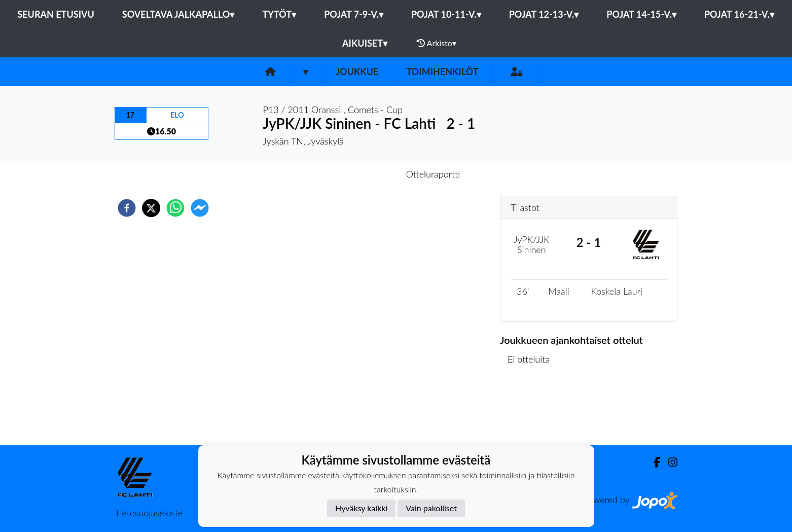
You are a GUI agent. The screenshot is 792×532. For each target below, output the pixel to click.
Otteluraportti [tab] (433, 174)
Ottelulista (533, 411)
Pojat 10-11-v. (446, 14)
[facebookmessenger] (200, 208)
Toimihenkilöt (442, 72)
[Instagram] (669, 462)
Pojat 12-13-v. (544, 14)
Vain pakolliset (431, 508)
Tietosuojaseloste (149, 513)
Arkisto (437, 43)
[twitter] (151, 208)
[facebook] (127, 208)
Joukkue (357, 72)
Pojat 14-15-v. (641, 14)
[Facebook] (653, 462)
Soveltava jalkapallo (178, 14)
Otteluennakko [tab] (361, 174)
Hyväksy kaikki (361, 508)
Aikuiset (365, 43)
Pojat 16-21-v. (739, 14)
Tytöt (279, 14)
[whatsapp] (175, 208)
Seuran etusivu (56, 14)
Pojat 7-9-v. (354, 14)
